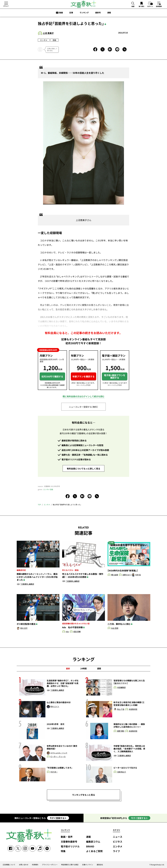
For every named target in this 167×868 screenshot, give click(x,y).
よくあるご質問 (94, 851)
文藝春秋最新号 (69, 842)
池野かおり (127, 575)
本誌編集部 (121, 688)
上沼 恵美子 (48, 33)
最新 (68, 669)
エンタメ (44, 40)
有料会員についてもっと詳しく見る (83, 469)
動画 (61, 13)
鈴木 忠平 (24, 628)
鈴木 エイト (55, 707)
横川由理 (115, 575)
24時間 (83, 669)
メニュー (6, 6)
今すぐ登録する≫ (58, 818)
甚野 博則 (121, 731)
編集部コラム (93, 842)
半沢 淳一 (54, 772)
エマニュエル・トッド (59, 753)
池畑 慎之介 (122, 772)
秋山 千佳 (121, 709)
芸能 (54, 40)
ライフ (116, 851)
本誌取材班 (133, 709)
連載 (109, 13)
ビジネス (118, 842)
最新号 (98, 13)
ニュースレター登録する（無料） (83, 407)
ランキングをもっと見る (83, 795)
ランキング (84, 13)
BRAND (90, 847)
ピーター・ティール (58, 757)
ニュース (118, 837)
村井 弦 (138, 575)
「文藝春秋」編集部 (27, 584)
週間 (99, 669)
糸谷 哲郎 (115, 628)
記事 (71, 13)
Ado (67, 632)
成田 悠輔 (77, 632)
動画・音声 (67, 837)
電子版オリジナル (70, 847)
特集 (63, 851)
